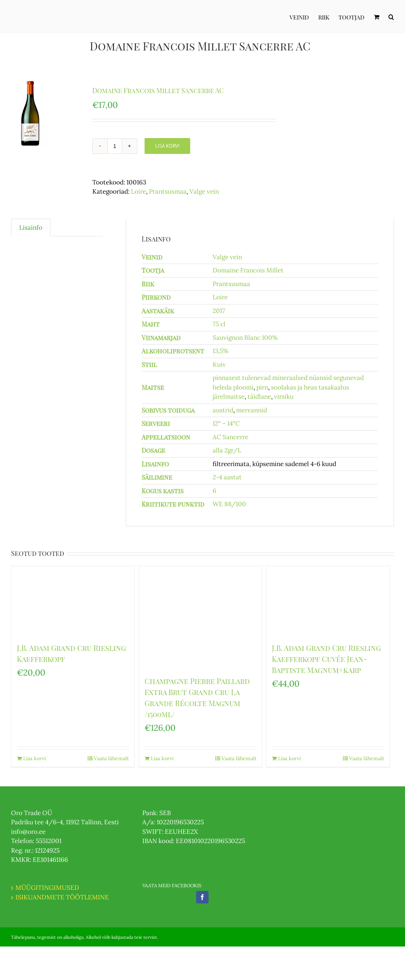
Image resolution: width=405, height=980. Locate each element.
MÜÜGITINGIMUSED (47, 888)
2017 (219, 311)
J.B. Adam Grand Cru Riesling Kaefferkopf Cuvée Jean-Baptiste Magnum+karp (326, 659)
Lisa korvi (167, 146)
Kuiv (219, 364)
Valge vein (204, 191)
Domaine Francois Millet (248, 270)
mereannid (252, 410)
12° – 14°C (226, 423)
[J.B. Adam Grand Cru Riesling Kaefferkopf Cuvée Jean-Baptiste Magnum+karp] (328, 601)
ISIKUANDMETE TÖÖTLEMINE (62, 897)
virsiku (284, 396)
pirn (262, 387)
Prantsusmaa (168, 191)
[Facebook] (202, 897)
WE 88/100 (229, 504)
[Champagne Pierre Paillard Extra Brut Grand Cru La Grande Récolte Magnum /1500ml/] (200, 617)
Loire (138, 191)
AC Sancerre (230, 437)
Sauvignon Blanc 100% (245, 338)
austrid (223, 410)
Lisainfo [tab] (31, 228)
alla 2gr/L (227, 450)
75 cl (219, 324)
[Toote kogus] (115, 146)
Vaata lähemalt (111, 758)
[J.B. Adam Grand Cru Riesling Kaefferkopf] (73, 601)
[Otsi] (391, 17)
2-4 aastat (227, 477)
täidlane (259, 396)
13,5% (221, 351)
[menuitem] (304, 17)
